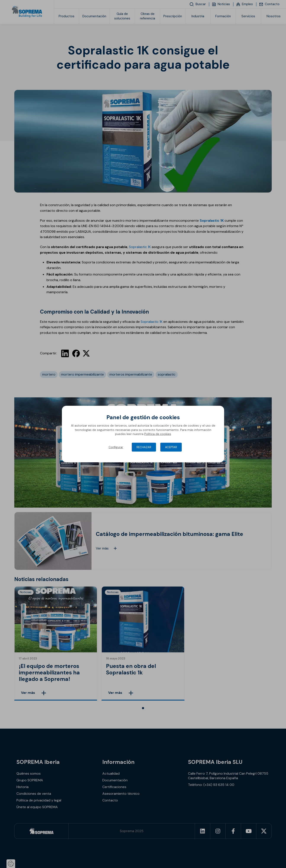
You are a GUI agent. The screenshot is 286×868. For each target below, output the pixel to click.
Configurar (116, 447)
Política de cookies (158, 434)
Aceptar (171, 447)
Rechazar (144, 447)
